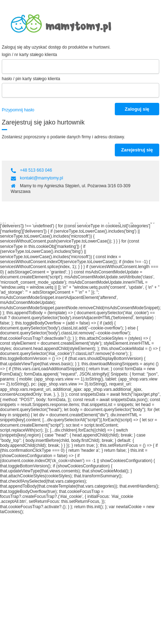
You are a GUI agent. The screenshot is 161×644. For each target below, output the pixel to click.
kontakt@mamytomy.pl (41, 178)
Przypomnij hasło (18, 110)
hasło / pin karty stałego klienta (31, 79)
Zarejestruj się (137, 150)
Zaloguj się (137, 109)
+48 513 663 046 (37, 170)
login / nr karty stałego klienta (29, 55)
